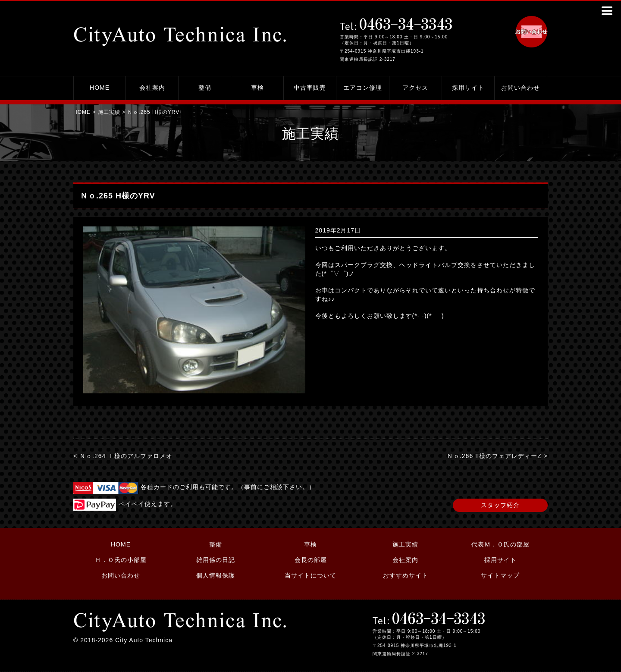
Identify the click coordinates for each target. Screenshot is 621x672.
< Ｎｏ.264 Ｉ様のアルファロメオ (123, 456)
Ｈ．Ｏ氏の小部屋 (121, 560)
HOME (100, 88)
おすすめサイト (406, 575)
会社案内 (152, 88)
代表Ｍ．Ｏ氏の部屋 (500, 544)
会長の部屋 (311, 560)
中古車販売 (310, 88)
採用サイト (468, 88)
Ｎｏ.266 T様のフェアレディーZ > (497, 456)
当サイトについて (310, 575)
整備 (205, 88)
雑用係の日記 (216, 560)
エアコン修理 (363, 88)
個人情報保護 (216, 575)
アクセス (415, 88)
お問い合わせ (521, 88)
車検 (257, 88)
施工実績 (109, 112)
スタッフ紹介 (500, 505)
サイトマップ (500, 575)
